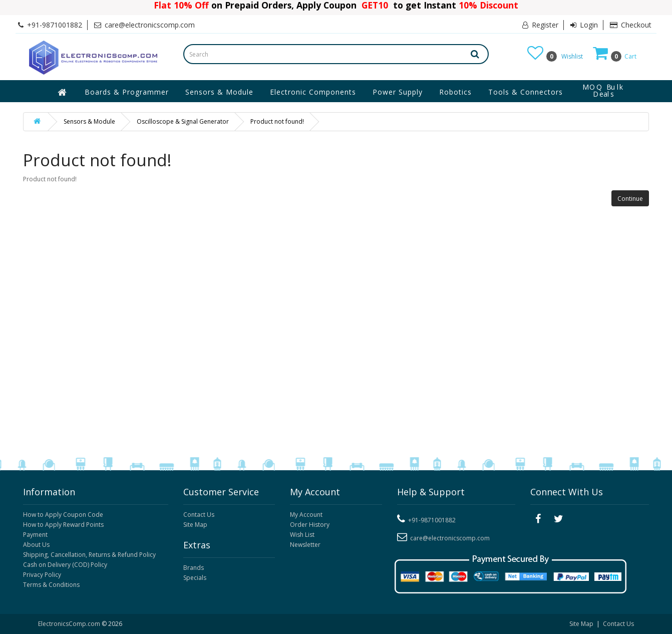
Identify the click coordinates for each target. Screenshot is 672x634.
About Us (36, 545)
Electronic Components (313, 92)
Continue (630, 199)
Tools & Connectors (526, 92)
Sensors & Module (219, 92)
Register (540, 25)
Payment (35, 535)
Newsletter (305, 545)
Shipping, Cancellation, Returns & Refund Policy (89, 555)
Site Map (195, 525)
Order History (310, 525)
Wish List (302, 535)
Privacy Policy (42, 575)
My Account (306, 515)
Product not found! (277, 121)
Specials (195, 578)
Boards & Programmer (127, 92)
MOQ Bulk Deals (603, 91)
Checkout (631, 25)
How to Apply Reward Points (63, 525)
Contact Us (199, 515)
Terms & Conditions (51, 585)
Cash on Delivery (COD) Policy (65, 565)
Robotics (455, 92)
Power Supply (398, 92)
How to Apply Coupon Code (63, 515)
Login (584, 25)
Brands (194, 568)
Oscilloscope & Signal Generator (183, 121)
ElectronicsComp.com (70, 624)
